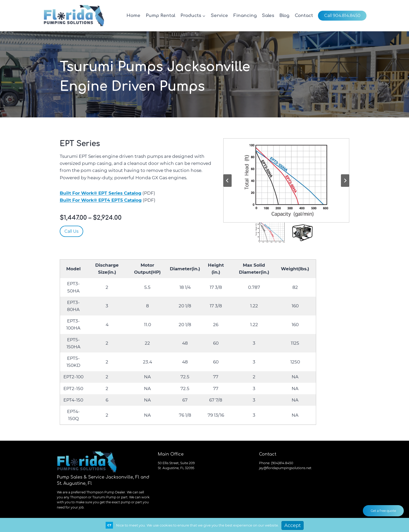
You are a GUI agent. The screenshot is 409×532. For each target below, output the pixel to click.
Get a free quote (383, 511)
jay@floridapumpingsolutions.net (285, 468)
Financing (245, 16)
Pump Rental (161, 16)
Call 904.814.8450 (342, 16)
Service (219, 16)
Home (133, 16)
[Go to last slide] (227, 181)
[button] (286, 180)
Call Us (71, 231)
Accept (293, 525)
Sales (268, 16)
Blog (284, 16)
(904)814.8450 (282, 463)
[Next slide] (345, 181)
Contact (304, 16)
